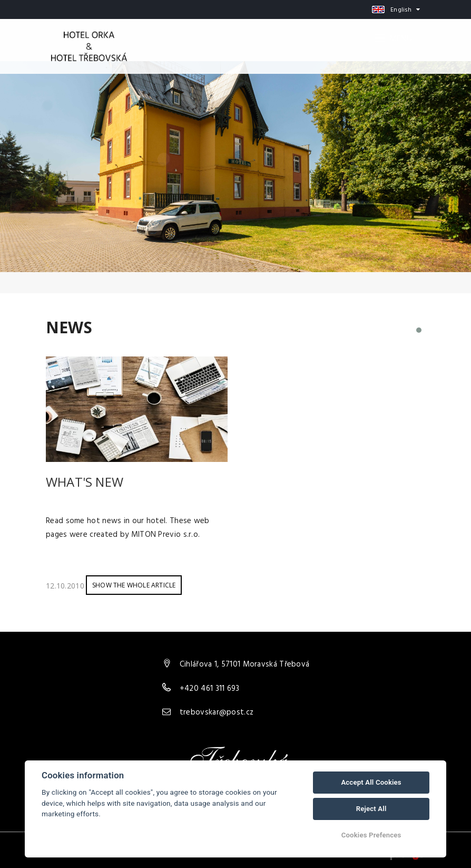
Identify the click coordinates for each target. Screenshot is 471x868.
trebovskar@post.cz (217, 712)
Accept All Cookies (371, 782)
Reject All (371, 809)
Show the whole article (134, 585)
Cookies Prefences (371, 835)
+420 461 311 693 (210, 689)
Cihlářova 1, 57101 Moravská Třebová (245, 664)
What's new (85, 482)
